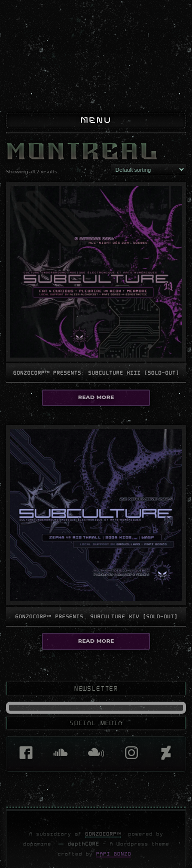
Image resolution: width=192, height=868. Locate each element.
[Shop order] (148, 182)
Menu (96, 133)
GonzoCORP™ (103, 846)
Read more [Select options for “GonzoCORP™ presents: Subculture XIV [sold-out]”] (96, 652)
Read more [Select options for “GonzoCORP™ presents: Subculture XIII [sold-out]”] (96, 409)
